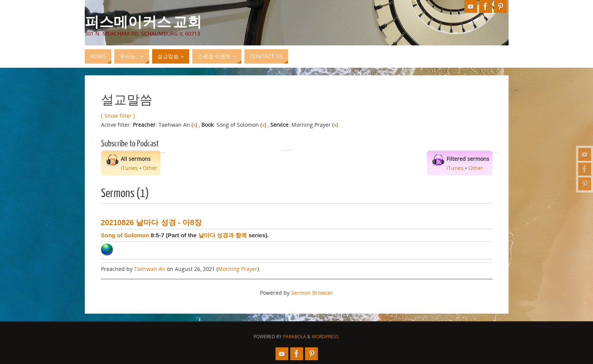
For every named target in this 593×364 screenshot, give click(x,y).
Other (150, 168)
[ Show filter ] (118, 116)
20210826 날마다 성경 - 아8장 (151, 222)
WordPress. (326, 337)
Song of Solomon (125, 235)
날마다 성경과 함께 (223, 235)
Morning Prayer (238, 269)
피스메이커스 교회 (143, 21)
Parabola (295, 337)
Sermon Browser (312, 293)
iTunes (129, 168)
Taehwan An (150, 269)
